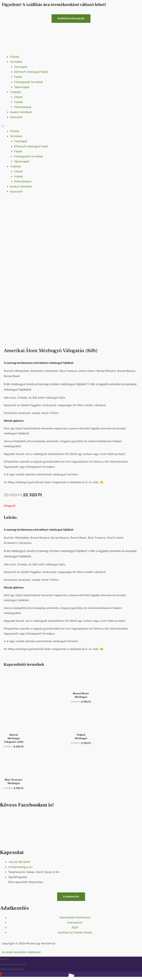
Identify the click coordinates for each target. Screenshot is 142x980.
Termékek (16, 62)
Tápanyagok (22, 87)
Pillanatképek (23, 107)
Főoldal (15, 57)
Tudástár (16, 92)
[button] (71, 126)
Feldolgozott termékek (29, 82)
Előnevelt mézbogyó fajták (31, 72)
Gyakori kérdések (21, 112)
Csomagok (21, 67)
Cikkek (18, 97)
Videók (19, 102)
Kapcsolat (16, 117)
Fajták (18, 77)
